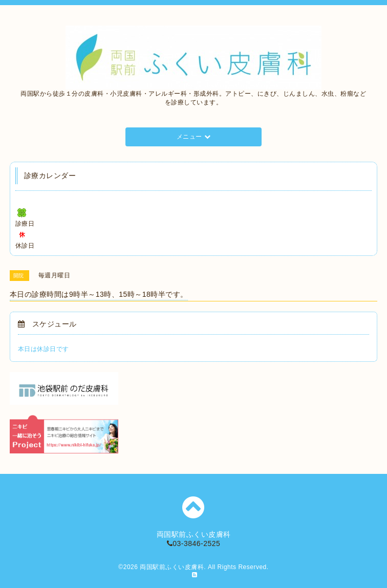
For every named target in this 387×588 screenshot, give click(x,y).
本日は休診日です (44, 349)
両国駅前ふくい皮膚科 (172, 567)
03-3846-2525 (194, 543)
